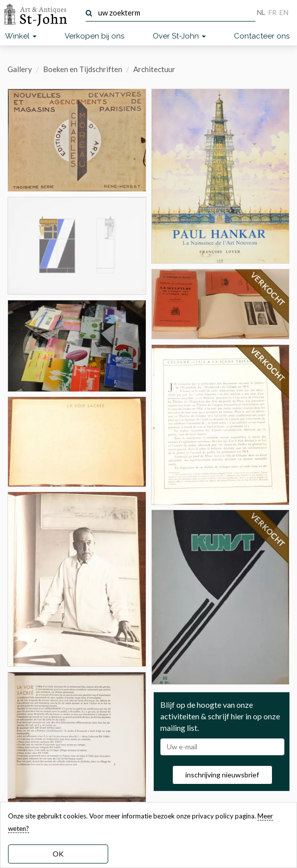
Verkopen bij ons (94, 36)
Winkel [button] (21, 36)
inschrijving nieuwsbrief (222, 775)
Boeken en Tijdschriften (83, 69)
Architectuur (154, 69)
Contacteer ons (262, 36)
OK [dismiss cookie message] (58, 854)
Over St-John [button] (179, 36)
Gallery (20, 69)
